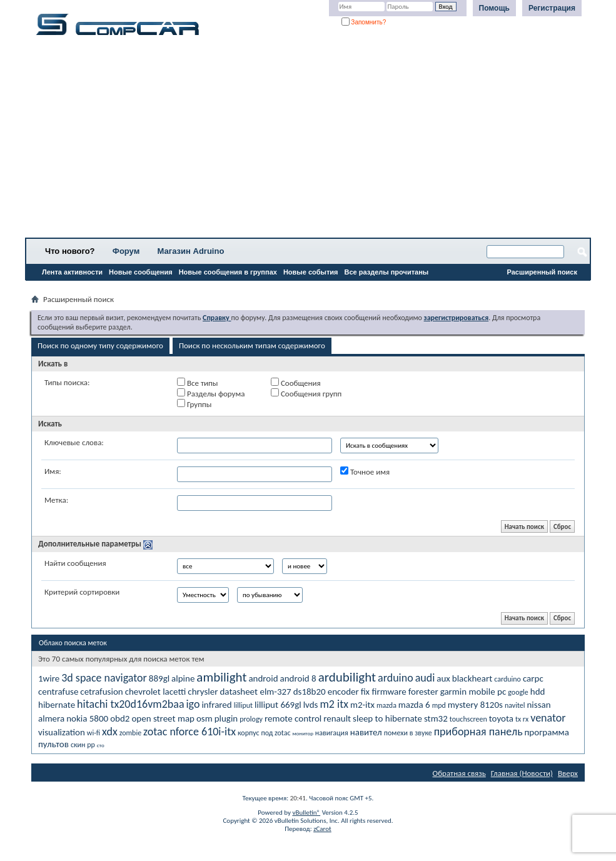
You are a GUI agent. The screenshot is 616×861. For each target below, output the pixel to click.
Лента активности (72, 272)
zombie (130, 733)
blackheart (472, 678)
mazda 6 (414, 705)
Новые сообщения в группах (228, 272)
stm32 (436, 718)
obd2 (120, 718)
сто (101, 745)
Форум (126, 251)
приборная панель (478, 732)
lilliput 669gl (278, 705)
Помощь (494, 8)
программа (547, 732)
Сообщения (296, 383)
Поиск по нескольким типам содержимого (252, 345)
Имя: (53, 471)
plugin (226, 718)
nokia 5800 (87, 718)
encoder (343, 692)
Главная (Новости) (522, 773)
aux (443, 678)
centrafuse (58, 692)
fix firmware (384, 692)
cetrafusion (101, 692)
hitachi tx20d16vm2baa (130, 704)
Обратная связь (459, 773)
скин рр (83, 745)
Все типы (197, 383)
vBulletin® (306, 813)
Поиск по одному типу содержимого (100, 345)
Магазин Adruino (191, 251)
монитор (303, 733)
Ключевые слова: (74, 442)
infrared (216, 705)
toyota (501, 718)
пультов (53, 744)
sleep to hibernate (387, 718)
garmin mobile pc (473, 692)
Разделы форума (211, 393)
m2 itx (334, 704)
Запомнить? (364, 22)
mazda (386, 705)
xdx (110, 732)
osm (204, 718)
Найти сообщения (75, 563)
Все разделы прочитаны (386, 272)
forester (423, 692)
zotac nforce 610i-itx (189, 732)
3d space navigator (104, 678)
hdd (538, 692)
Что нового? (70, 251)
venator (548, 718)
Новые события (311, 272)
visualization (62, 732)
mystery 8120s (475, 705)
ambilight (221, 677)
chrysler (203, 692)
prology (251, 719)
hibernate (57, 705)
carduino (507, 679)
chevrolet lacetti (156, 692)
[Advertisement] (308, 141)
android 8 (298, 678)
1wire (49, 678)
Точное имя (365, 471)
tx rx (522, 719)
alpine (183, 678)
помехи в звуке (408, 733)
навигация (332, 733)
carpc (533, 678)
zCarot (322, 829)
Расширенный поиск (542, 272)
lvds (311, 705)
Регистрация (552, 8)
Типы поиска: (67, 382)
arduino (396, 678)
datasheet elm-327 (255, 692)
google (518, 692)
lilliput (243, 705)
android (263, 678)
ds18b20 (310, 692)
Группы (194, 404)
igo (193, 704)
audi (425, 678)
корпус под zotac (264, 733)
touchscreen (468, 719)
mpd (439, 705)
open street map (163, 718)
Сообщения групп (306, 393)
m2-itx (362, 705)
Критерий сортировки (82, 592)
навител (366, 732)
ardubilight (347, 677)
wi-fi (93, 733)
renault (337, 718)
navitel (515, 705)
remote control (293, 718)
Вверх (568, 773)
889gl (159, 678)
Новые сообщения (141, 272)
